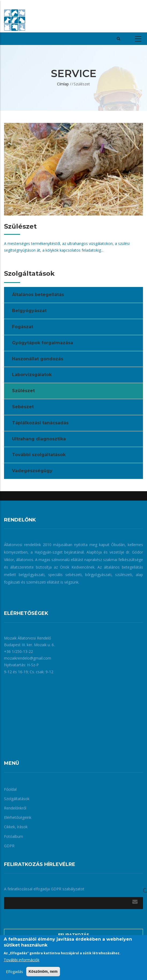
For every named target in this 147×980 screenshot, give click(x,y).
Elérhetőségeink (18, 817)
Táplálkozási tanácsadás (40, 423)
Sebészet (23, 407)
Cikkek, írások (16, 827)
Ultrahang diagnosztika (39, 439)
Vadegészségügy (32, 471)
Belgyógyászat (29, 311)
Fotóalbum (14, 836)
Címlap (63, 84)
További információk (22, 960)
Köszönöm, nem (43, 971)
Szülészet (23, 391)
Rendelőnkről (15, 808)
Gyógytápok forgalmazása (43, 343)
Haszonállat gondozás (38, 359)
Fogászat (23, 327)
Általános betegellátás (38, 295)
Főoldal (10, 789)
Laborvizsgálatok (32, 375)
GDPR (9, 846)
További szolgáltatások (39, 455)
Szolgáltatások (17, 799)
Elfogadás (14, 972)
